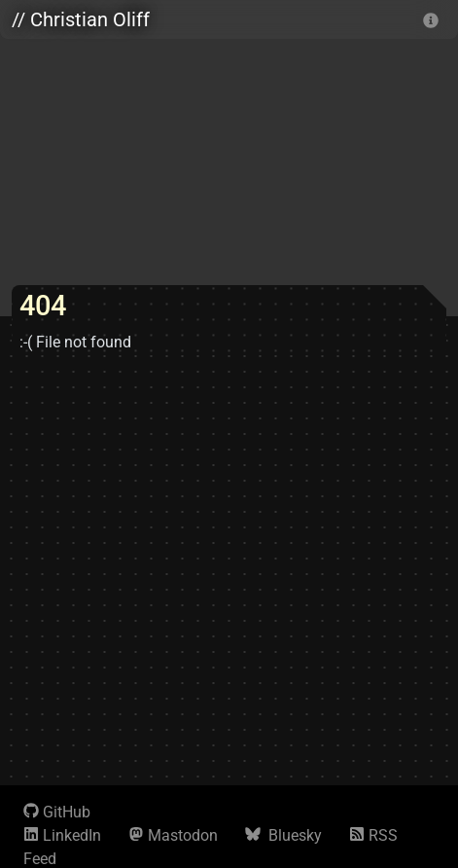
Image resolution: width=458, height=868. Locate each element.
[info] (431, 19)
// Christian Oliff (81, 19)
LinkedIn (62, 835)
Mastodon (173, 835)
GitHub (57, 812)
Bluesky (283, 835)
